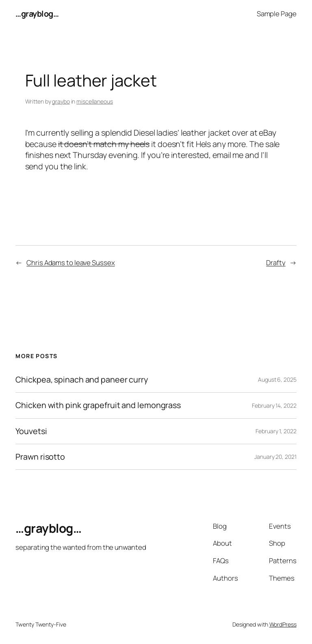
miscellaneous (95, 101)
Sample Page (277, 14)
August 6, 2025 (277, 379)
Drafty (276, 263)
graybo (61, 101)
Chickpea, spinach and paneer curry (82, 380)
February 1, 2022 (276, 431)
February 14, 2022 (274, 405)
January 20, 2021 (275, 457)
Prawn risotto (40, 457)
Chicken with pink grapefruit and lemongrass (98, 405)
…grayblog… (37, 14)
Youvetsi (31, 431)
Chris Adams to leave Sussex (70, 263)
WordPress (283, 624)
